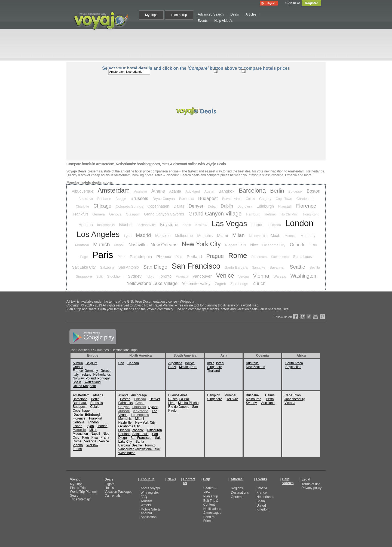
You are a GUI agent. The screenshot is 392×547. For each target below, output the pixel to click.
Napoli (119, 245)
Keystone (169, 225)
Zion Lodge (239, 284)
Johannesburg (295, 399)
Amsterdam (114, 190)
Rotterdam (259, 257)
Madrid (143, 235)
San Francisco (196, 266)
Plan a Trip (78, 488)
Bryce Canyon (164, 199)
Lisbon (258, 225)
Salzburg (107, 267)
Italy (76, 375)
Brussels (139, 198)
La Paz (184, 399)
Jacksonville (146, 225)
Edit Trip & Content (211, 503)
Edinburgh (265, 206)
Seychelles (293, 367)
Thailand (213, 371)
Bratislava (86, 199)
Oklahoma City (274, 245)
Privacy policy (312, 488)
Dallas (179, 206)
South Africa (294, 363)
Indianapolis (106, 225)
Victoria (290, 403)
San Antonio (129, 267)
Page (84, 257)
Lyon (128, 236)
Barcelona (252, 191)
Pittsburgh (155, 430)
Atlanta (175, 191)
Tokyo (150, 276)
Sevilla (315, 267)
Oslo (313, 245)
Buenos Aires (232, 199)
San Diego (155, 267)
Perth (122, 257)
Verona (244, 276)
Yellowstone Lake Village (152, 283)
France (78, 371)
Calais (250, 199)
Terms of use (311, 484)
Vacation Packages (118, 492)
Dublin (227, 206)
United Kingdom (84, 386)
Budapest (208, 198)
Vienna (261, 276)
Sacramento (280, 257)
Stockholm (115, 276)
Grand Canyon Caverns (164, 214)
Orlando (298, 245)
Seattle (298, 267)
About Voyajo (150, 488)
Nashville (137, 245)
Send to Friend (209, 519)
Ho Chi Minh (290, 214)
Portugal (104, 378)
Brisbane (104, 199)
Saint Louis (302, 257)
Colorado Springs (129, 206)
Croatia (78, 367)
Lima (172, 403)
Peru (194, 367)
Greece (106, 371)
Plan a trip (211, 496)
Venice (225, 276)
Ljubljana (274, 225)
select (273, 72)
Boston (314, 191)
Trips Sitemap (80, 499)
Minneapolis (258, 236)
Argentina (175, 363)
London (299, 223)
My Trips (76, 484)
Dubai (212, 206)
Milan (238, 235)
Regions (237, 488)
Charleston (305, 199)
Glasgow (133, 214)
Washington (303, 276)
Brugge (121, 199)
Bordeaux (295, 192)
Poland (91, 378)
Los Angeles (98, 234)
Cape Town (284, 199)
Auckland (193, 191)
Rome (238, 256)
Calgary (265, 199)
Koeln (187, 225)
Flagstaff (285, 206)
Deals (109, 479)
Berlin (277, 191)
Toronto (165, 276)
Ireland (86, 375)
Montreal (82, 245)
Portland (194, 256)
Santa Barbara (236, 267)
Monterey (308, 236)
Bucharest (186, 199)
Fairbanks (126, 403)
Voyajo (75, 479)
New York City (201, 244)
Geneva (99, 214)
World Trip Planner (83, 492)
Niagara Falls (236, 245)
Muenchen (80, 434)
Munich (101, 244)
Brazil (172, 367)
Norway (78, 378)
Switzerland (92, 382)
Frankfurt (80, 214)
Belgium (91, 363)
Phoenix (164, 256)
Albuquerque (82, 191)
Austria (78, 363)
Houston (86, 225)
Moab (276, 236)
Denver (196, 206)
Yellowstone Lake (147, 449)
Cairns (270, 395)
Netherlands (102, 375)
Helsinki (271, 214)
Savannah (278, 267)
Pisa (179, 257)
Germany (91, 371)
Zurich (259, 283)
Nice (254, 245)
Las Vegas (229, 224)
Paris (102, 255)
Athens (158, 191)
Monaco (291, 236)
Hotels (109, 488)
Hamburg (253, 214)
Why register (150, 493)
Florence (306, 206)
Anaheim (140, 192)
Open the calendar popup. (215, 71)
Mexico (184, 367)
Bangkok (226, 191)
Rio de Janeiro (179, 407)
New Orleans (164, 245)
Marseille (163, 236)
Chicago (102, 206)
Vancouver (202, 276)
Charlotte (82, 206)
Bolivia (190, 363)
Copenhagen (158, 206)
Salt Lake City (84, 267)
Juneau (124, 411)
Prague (215, 256)
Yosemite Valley (196, 283)
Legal (306, 479)
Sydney (135, 276)
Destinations (240, 493)
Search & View (210, 490)
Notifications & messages (212, 511)
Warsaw (280, 276)
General (237, 497)
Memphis (205, 236)
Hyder (153, 407)
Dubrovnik (245, 206)
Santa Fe (259, 268)
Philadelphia (141, 256)
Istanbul (126, 225)
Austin (209, 191)
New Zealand (255, 367)
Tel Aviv (232, 399)
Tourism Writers (146, 503)
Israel (220, 363)
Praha (105, 437)
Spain (77, 382)
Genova (115, 214)
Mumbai (230, 395)
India (211, 363)
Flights (109, 484)
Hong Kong (311, 214)
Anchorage (139, 395)
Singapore (84, 276)
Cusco (173, 399)
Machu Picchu (188, 403)
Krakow (201, 225)
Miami (222, 235)
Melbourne (184, 236)
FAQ (144, 497)
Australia (252, 363)
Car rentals (113, 496)
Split (99, 276)
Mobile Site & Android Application (150, 513)
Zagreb (220, 284)
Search (75, 496)
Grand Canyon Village (215, 214)
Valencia (182, 276)
